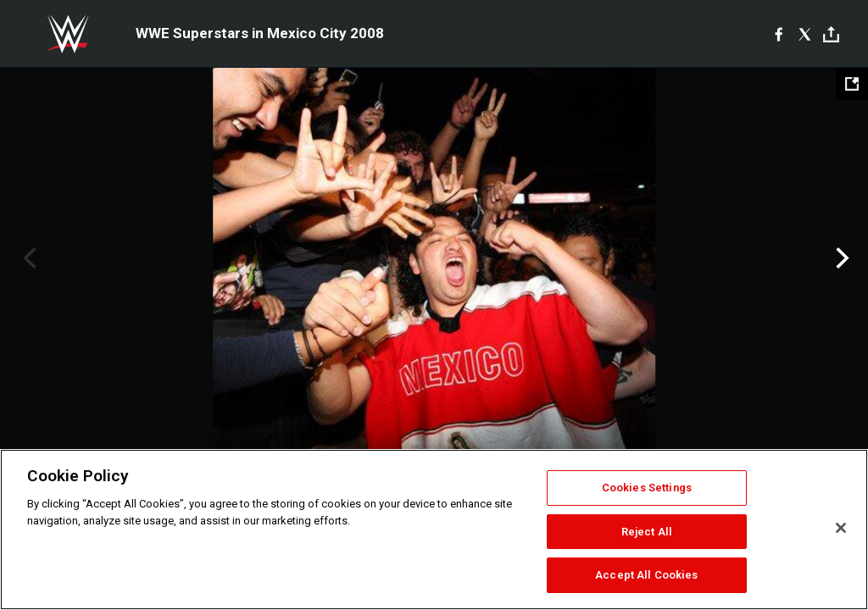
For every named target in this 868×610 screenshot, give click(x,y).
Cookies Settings (647, 488)
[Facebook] (779, 34)
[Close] (841, 528)
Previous (28, 258)
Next (840, 258)
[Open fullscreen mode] (852, 84)
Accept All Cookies (646, 575)
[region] (434, 530)
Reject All (647, 532)
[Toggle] (831, 34)
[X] (805, 34)
